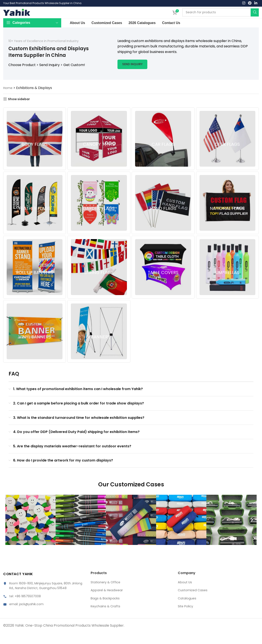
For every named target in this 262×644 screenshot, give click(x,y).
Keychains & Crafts (107, 618)
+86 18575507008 (28, 607)
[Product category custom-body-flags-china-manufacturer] (34, 150)
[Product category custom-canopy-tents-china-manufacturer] (99, 150)
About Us (185, 594)
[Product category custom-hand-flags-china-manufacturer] (163, 214)
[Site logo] (17, 18)
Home (8, 99)
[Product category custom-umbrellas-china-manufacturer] (228, 279)
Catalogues (187, 609)
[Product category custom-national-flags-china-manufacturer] (228, 214)
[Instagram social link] (244, 4)
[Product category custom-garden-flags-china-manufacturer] (99, 214)
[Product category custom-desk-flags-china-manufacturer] (228, 150)
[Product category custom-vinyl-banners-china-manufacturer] (34, 343)
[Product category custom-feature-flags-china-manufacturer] (34, 214)
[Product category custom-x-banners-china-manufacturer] (99, 343)
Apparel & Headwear (108, 602)
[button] (10, 531)
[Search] (221, 18)
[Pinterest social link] (250, 4)
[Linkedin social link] (256, 4)
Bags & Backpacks (106, 609)
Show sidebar (21, 110)
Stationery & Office (107, 594)
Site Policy (186, 618)
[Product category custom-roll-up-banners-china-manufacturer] (34, 279)
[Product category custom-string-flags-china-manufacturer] (99, 279)
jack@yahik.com (31, 615)
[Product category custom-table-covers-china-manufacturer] (163, 279)
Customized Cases (193, 602)
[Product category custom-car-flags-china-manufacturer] (163, 150)
